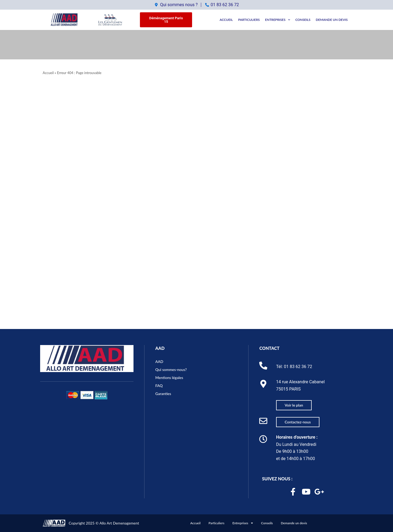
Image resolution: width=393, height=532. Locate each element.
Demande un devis (332, 20)
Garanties (163, 394)
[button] (166, 20)
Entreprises (278, 20)
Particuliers (249, 20)
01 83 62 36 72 (298, 367)
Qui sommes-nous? (171, 370)
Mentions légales (169, 378)
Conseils (303, 20)
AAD (160, 348)
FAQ (159, 386)
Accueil (226, 20)
